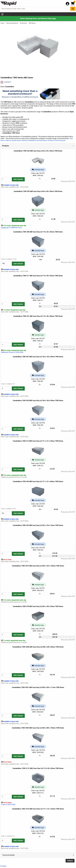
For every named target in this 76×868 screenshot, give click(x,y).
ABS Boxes (32, 23)
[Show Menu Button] (2, 14)
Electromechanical (12, 23)
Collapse (70, 861)
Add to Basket (18, 179)
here (54, 19)
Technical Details (8, 855)
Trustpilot (3, 866)
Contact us (5, 228)
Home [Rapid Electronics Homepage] (3, 23)
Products (5, 146)
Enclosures (24, 23)
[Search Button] (73, 9)
